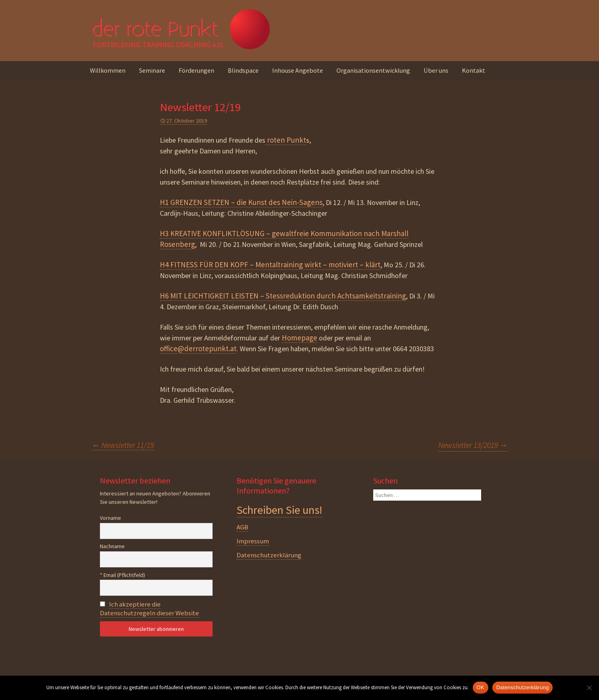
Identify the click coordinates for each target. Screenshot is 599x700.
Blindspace (243, 70)
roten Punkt (286, 140)
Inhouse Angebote (298, 70)
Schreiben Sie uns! (279, 510)
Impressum (253, 541)
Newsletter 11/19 (123, 445)
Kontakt (474, 70)
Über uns (436, 70)
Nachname (112, 546)
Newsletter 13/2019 (473, 445)
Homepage (299, 338)
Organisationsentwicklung (373, 70)
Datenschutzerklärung (269, 555)
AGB (242, 527)
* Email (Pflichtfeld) (122, 575)
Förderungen (196, 70)
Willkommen (108, 70)
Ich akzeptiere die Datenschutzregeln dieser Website (149, 609)
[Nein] (589, 688)
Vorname (110, 518)
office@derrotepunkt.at (198, 348)
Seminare (152, 70)
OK (481, 687)
